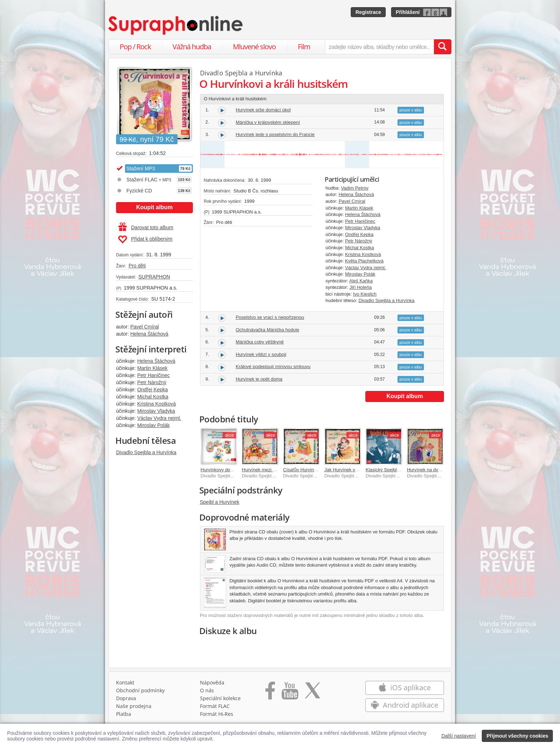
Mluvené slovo (254, 47)
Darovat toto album (146, 227)
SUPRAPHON (154, 277)
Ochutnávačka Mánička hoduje (267, 330)
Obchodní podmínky (140, 690)
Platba (124, 714)
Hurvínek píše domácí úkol (263, 110)
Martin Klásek (152, 368)
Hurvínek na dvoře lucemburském (441, 470)
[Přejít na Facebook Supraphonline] (270, 693)
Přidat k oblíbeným (145, 240)
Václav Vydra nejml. (159, 418)
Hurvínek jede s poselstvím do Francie (275, 134)
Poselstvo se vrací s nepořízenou (270, 317)
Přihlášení (408, 12)
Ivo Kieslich (365, 294)
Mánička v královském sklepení (268, 122)
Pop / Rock (135, 47)
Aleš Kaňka (361, 281)
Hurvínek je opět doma (259, 379)
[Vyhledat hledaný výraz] (442, 47)
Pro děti (137, 266)
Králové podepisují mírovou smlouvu (273, 367)
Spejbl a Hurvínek (220, 502)
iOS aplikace (404, 687)
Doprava (126, 698)
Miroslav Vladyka (156, 411)
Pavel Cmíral (145, 327)
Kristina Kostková (156, 404)
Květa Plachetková (364, 261)
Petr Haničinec (153, 375)
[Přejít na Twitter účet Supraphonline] (312, 693)
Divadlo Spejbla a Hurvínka (146, 452)
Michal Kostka (153, 397)
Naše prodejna (134, 706)
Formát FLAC (215, 706)
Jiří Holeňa (360, 287)
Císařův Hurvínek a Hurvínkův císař (320, 470)
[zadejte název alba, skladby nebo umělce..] (379, 47)
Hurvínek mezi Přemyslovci (270, 470)
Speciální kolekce (220, 698)
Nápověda (212, 682)
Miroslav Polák (153, 425)
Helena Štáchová (149, 334)
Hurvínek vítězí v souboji (261, 354)
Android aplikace (404, 705)
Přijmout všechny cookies (517, 736)
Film (304, 47)
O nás (207, 690)
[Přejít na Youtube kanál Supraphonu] (290, 693)
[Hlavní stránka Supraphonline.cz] (176, 25)
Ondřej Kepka (152, 390)
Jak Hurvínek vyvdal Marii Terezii (358, 470)
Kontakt (125, 682)
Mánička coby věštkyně (260, 342)
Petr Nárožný (152, 382)
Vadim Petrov (355, 188)
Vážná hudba (192, 47)
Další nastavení (459, 736)
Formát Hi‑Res (217, 714)
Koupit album (154, 207)
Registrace (368, 12)
